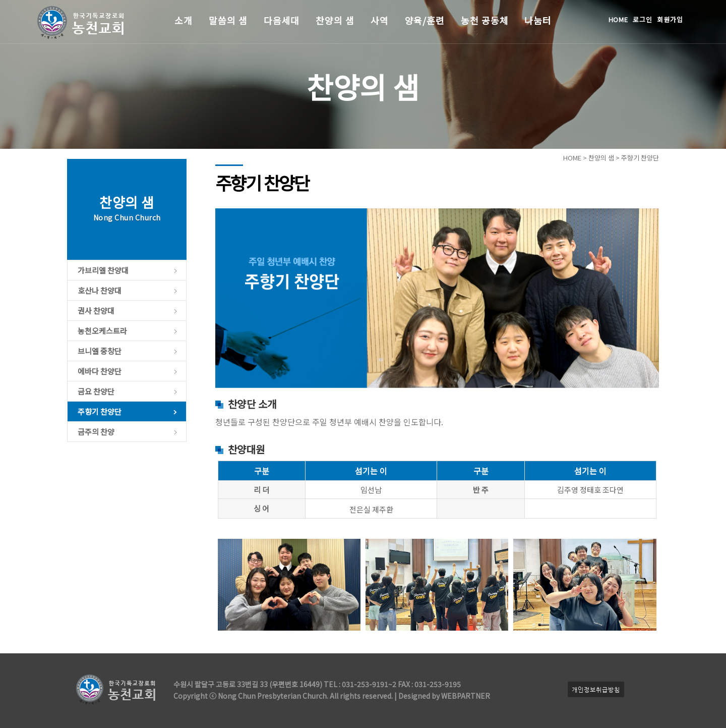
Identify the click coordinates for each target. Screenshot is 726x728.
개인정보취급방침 (596, 689)
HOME (619, 19)
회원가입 (670, 19)
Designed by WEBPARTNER (443, 696)
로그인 (643, 19)
